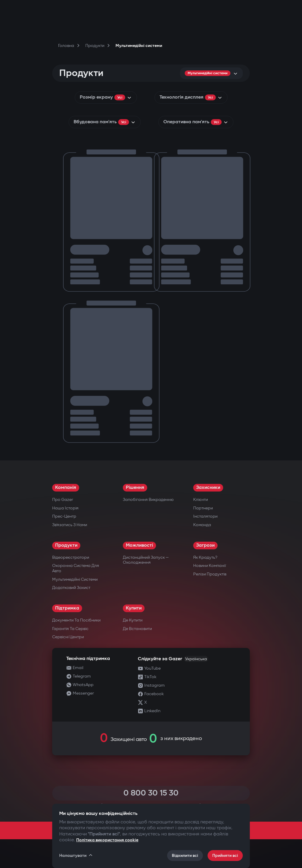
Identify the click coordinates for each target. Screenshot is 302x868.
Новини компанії (210, 566)
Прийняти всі (225, 856)
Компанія (66, 488)
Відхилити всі (185, 856)
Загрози (205, 545)
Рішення (135, 488)
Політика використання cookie (107, 840)
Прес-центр (64, 516)
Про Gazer (63, 500)
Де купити (133, 620)
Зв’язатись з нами (70, 525)
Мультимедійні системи (75, 579)
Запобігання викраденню (148, 500)
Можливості (139, 545)
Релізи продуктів (210, 574)
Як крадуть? (205, 557)
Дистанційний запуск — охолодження (146, 560)
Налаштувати (76, 855)
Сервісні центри (68, 637)
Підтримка (67, 608)
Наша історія (65, 508)
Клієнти (201, 500)
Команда (202, 525)
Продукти (66, 545)
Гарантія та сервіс (70, 629)
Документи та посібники (76, 620)
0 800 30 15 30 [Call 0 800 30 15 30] (151, 793)
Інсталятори (205, 516)
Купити (134, 608)
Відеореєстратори (71, 557)
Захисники (208, 488)
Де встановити (137, 629)
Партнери (203, 508)
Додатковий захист (71, 588)
